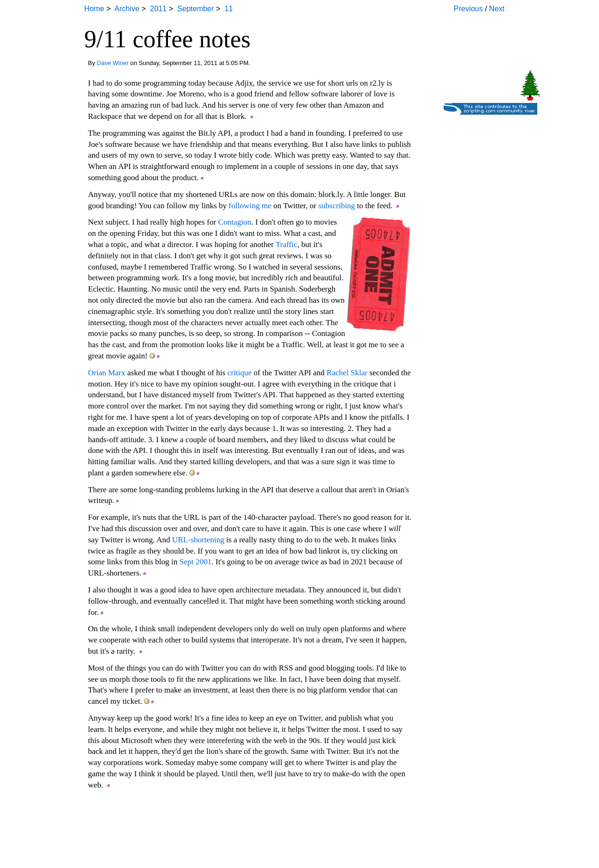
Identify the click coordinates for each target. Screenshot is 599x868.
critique (240, 373)
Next (497, 9)
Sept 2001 (196, 562)
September (196, 9)
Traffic (286, 244)
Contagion (235, 222)
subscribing (336, 206)
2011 (159, 9)
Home (94, 9)
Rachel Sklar (347, 373)
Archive (127, 9)
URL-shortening (198, 540)
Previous (468, 9)
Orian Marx (107, 373)
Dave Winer (113, 63)
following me (250, 206)
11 (229, 9)
